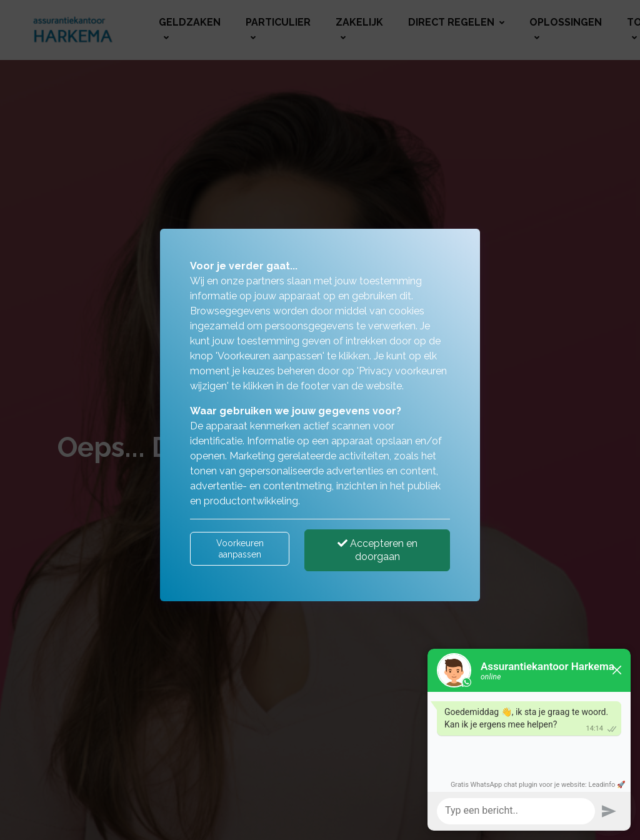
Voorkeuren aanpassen (240, 549)
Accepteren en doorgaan (377, 550)
